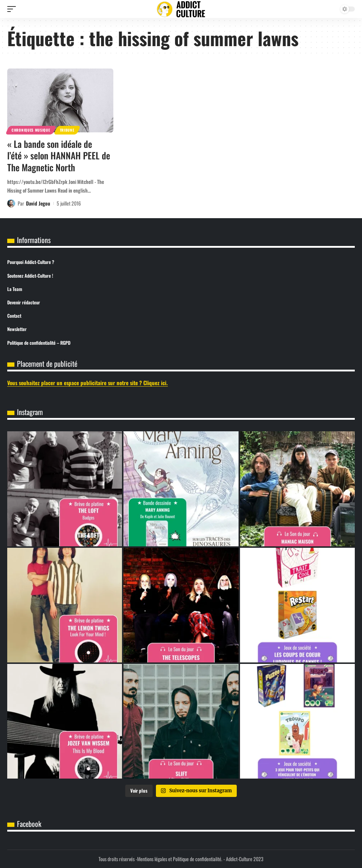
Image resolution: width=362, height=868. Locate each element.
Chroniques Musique (31, 130)
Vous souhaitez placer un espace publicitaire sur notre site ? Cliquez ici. (88, 383)
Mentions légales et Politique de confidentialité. (180, 859)
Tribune (67, 130)
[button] (13, 9)
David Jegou (38, 203)
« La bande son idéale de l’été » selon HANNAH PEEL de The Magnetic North (59, 155)
